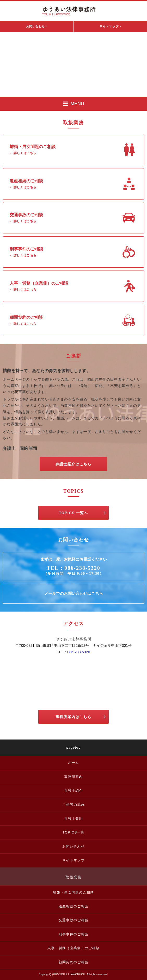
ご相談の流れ (73, 805)
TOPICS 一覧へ (82, 513)
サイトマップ (110, 26)
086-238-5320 (79, 652)
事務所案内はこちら (81, 717)
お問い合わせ (37, 26)
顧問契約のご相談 (73, 962)
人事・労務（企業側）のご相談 (73, 948)
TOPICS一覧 (74, 832)
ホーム (74, 763)
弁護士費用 (73, 818)
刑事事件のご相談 (73, 934)
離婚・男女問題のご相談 (73, 892)
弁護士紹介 (73, 791)
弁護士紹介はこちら (74, 464)
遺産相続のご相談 (73, 906)
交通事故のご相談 (73, 920)
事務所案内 (73, 777)
